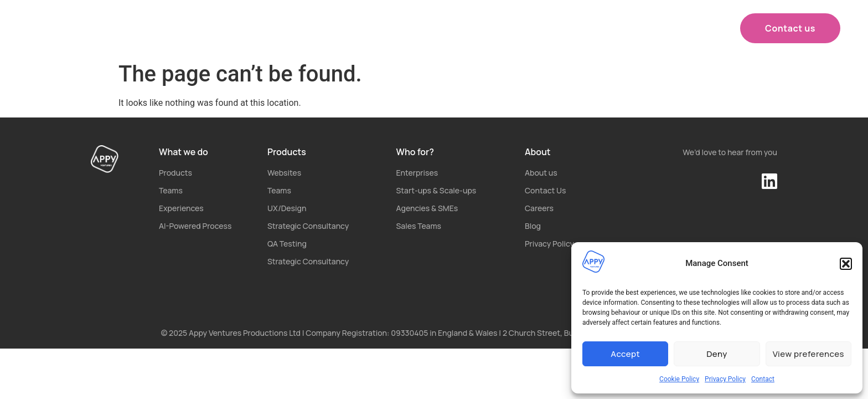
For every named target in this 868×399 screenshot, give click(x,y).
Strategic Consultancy (308, 226)
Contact (763, 379)
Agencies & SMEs (427, 208)
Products (407, 28)
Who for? (485, 28)
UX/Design (287, 208)
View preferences (808, 354)
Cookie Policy (679, 379)
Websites (284, 173)
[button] (846, 264)
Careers (539, 208)
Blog (533, 226)
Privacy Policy (725, 379)
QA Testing (287, 244)
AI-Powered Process (195, 226)
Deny (717, 354)
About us (556, 28)
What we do (324, 28)
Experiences (181, 208)
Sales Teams (419, 226)
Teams (171, 190)
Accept (625, 354)
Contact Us (545, 190)
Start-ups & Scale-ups (436, 190)
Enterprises (417, 173)
